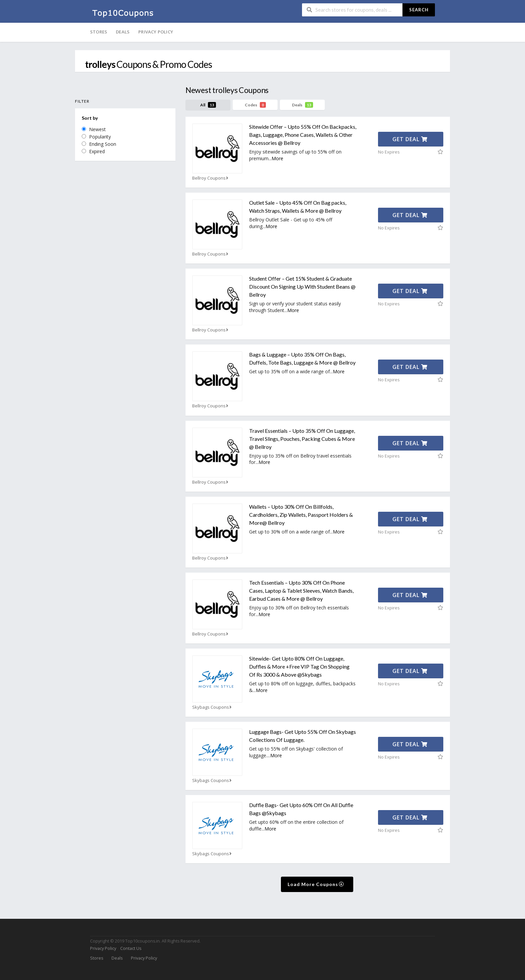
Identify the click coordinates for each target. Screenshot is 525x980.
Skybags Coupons (213, 707)
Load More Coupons (316, 884)
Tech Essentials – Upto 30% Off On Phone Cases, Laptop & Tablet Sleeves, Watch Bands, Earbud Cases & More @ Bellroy (301, 591)
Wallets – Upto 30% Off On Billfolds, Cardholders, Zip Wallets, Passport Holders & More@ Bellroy (301, 515)
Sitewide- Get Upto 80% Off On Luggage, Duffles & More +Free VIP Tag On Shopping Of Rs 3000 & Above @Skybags (299, 666)
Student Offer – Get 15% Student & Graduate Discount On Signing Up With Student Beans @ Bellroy (302, 286)
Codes (255, 105)
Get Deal (410, 139)
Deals (123, 32)
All (208, 105)
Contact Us (131, 948)
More (277, 158)
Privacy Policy (156, 32)
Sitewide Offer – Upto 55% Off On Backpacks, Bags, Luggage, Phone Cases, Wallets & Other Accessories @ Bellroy (303, 135)
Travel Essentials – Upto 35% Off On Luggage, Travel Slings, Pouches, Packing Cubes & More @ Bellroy (302, 439)
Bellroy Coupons (211, 178)
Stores (99, 32)
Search (419, 10)
